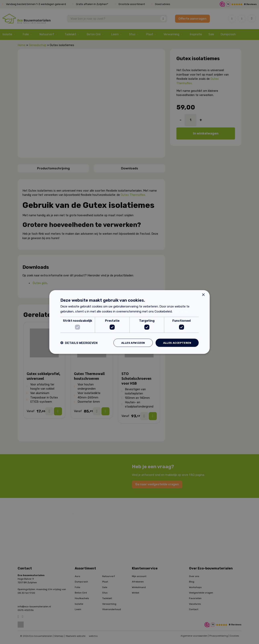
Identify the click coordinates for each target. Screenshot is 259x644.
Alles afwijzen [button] (129, 343)
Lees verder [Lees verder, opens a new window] (181, 311)
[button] (79, 343)
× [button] (203, 294)
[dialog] (129, 322)
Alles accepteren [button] (176, 343)
